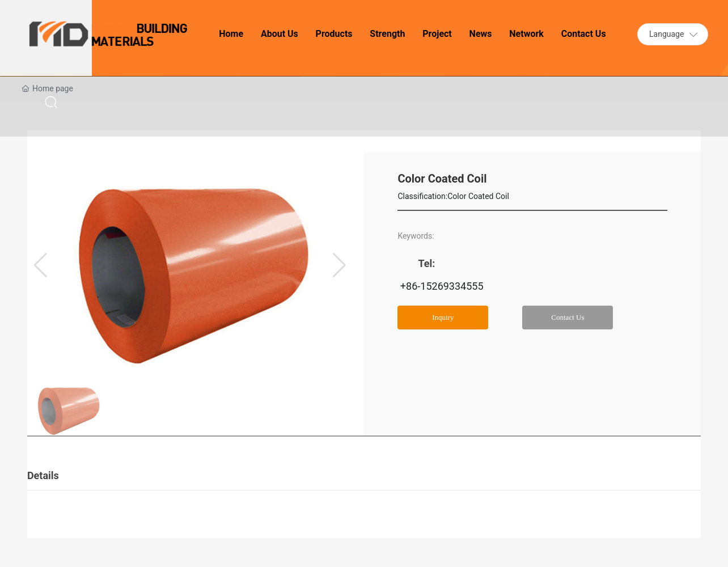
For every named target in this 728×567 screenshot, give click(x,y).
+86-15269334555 (440, 286)
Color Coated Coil (478, 196)
